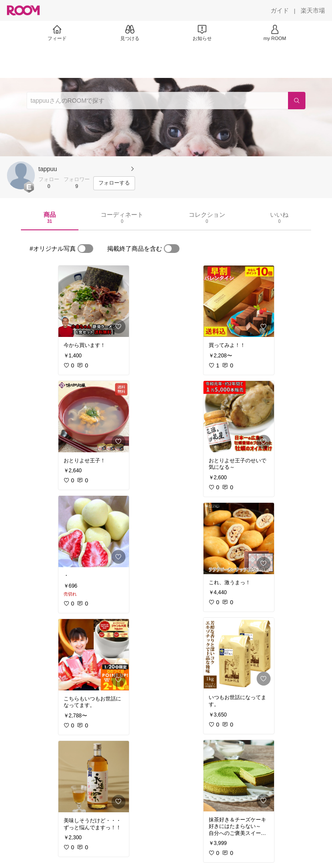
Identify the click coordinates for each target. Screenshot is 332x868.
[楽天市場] (313, 10)
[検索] (297, 101)
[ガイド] (280, 10)
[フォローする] (114, 183)
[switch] (85, 249)
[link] (94, 301)
